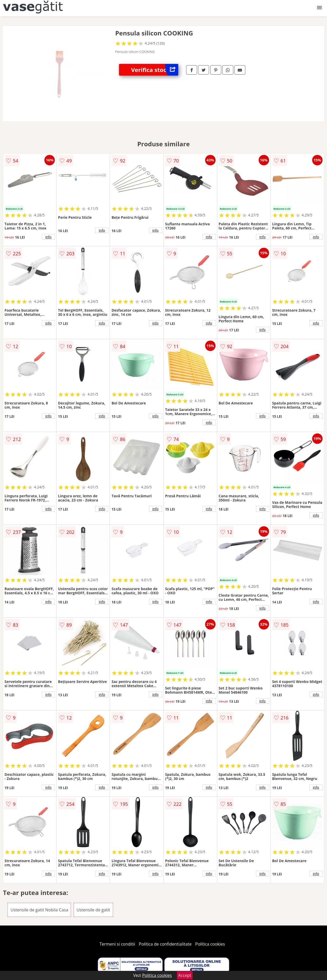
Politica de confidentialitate (165, 944)
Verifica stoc (155, 70)
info (48, 237)
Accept (185, 975)
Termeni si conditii (117, 944)
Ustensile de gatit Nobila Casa (39, 910)
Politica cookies (210, 944)
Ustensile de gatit (93, 910)
